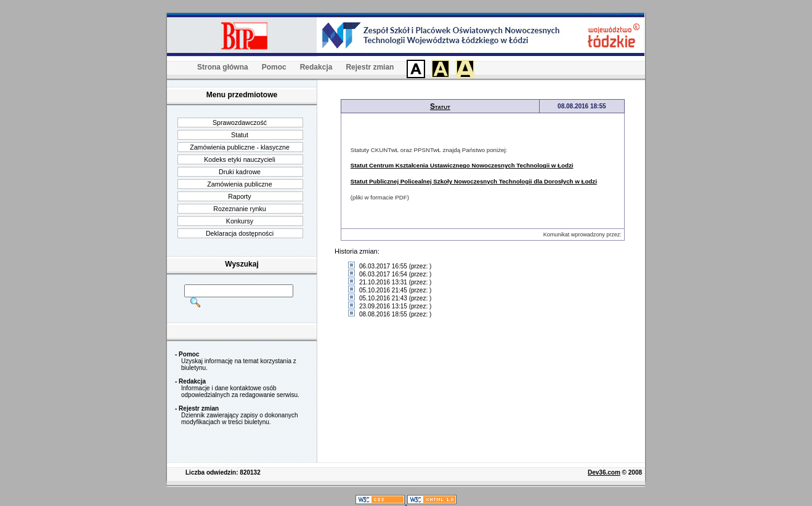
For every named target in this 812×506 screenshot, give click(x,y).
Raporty (239, 196)
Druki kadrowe (240, 172)
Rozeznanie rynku (239, 209)
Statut (240, 135)
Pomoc (274, 67)
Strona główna (223, 67)
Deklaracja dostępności (240, 233)
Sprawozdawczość (240, 122)
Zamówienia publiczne (239, 184)
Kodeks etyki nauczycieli (240, 159)
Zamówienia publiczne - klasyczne (240, 147)
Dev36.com (604, 472)
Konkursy (240, 221)
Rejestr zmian (370, 67)
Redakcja (316, 67)
